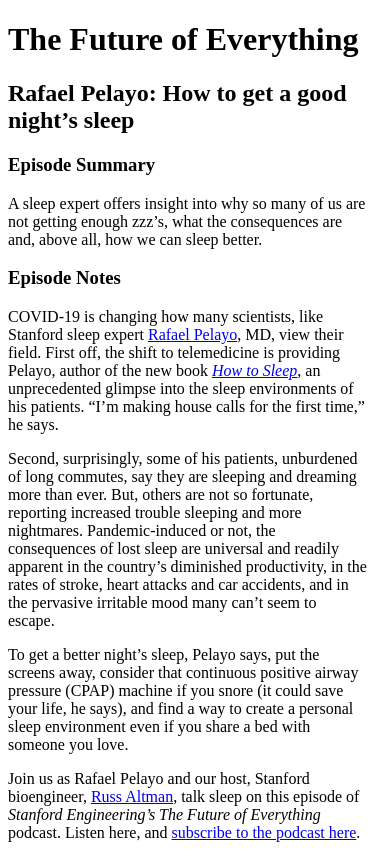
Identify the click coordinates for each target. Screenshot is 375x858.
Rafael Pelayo (192, 334)
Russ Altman (132, 796)
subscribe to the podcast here (264, 832)
